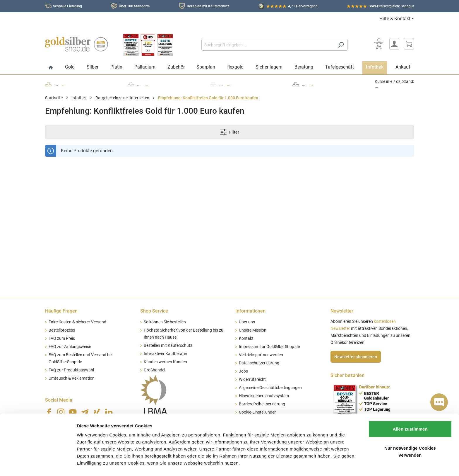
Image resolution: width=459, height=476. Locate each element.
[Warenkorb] (409, 44)
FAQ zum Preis (62, 338)
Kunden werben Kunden (165, 362)
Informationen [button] (250, 311)
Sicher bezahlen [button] (347, 375)
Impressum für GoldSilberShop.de (269, 347)
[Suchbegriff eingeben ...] (268, 45)
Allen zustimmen (410, 411)
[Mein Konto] (394, 44)
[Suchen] (341, 45)
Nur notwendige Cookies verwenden (410, 434)
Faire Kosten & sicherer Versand (77, 322)
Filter (230, 132)
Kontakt (246, 338)
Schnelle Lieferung (67, 6)
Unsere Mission (253, 330)
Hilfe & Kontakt (395, 19)
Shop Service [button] (154, 311)
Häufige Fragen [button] (61, 311)
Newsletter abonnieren (356, 357)
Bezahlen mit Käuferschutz (208, 6)
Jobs (243, 371)
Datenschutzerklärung (259, 363)
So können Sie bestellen (165, 322)
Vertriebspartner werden (261, 355)
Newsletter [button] (342, 311)
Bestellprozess (62, 330)
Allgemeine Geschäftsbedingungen (270, 388)
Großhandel (154, 370)
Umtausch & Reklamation (72, 378)
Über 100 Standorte (134, 6)
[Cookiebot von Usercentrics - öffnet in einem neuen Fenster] (38, 465)
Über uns (247, 322)
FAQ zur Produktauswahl (71, 370)
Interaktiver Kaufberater (166, 354)
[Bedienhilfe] (379, 44)
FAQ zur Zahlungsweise (70, 347)
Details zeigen (311, 464)
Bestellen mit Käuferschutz (168, 346)
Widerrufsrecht (252, 379)
